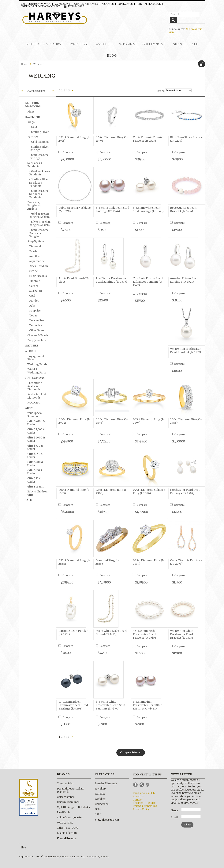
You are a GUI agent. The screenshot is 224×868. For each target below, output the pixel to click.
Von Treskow (65, 823)
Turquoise (36, 325)
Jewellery (78, 44)
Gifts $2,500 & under (36, 431)
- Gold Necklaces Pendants (40, 173)
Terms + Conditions (145, 806)
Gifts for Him (36, 487)
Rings (31, 112)
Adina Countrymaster (70, 818)
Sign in (26, 6)
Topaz (33, 316)
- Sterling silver (39, 132)
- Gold (33, 127)
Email (174, 818)
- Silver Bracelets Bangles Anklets (40, 224)
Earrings (33, 137)
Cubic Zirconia (38, 276)
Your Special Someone (35, 415)
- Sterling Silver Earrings (39, 148)
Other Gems (37, 330)
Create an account (47, 6)
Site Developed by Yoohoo (95, 857)
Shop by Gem (36, 241)
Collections (154, 44)
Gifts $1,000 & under (36, 439)
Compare (68, 152)
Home (24, 64)
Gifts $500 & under (35, 447)
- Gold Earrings (39, 142)
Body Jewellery (37, 340)
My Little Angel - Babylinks (73, 807)
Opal (32, 296)
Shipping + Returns (145, 803)
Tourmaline (37, 321)
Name (174, 811)
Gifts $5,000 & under (36, 423)
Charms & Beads (38, 335)
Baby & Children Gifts (37, 493)
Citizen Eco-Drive (68, 828)
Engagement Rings (36, 358)
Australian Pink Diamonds (37, 396)
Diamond (35, 246)
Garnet (34, 286)
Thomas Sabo (65, 784)
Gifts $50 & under (34, 480)
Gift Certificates (86, 4)
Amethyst (35, 256)
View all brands (67, 838)
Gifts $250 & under (35, 456)
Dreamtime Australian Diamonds (35, 386)
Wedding (127, 44)
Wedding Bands (37, 364)
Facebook (136, 785)
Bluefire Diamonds (43, 44)
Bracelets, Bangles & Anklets (34, 206)
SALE (194, 44)
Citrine (34, 271)
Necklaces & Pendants (35, 165)
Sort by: (161, 91)
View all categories (107, 820)
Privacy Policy (141, 809)
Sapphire (35, 311)
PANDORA (33, 403)
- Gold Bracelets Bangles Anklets (39, 215)
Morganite (36, 291)
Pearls (33, 251)
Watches (103, 44)
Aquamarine (37, 261)
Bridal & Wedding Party (37, 371)
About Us (108, 4)
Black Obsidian (39, 266)
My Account (62, 4)
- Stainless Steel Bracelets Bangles (39, 233)
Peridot (34, 301)
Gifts (177, 44)
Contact (138, 800)
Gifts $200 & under (35, 464)
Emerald (35, 281)
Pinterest (142, 785)
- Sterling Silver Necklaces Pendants (39, 183)
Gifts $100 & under (35, 472)
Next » (73, 91)
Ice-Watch (63, 812)
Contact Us (125, 4)
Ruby (32, 306)
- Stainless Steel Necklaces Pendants (39, 194)
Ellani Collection (67, 833)
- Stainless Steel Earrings (39, 157)
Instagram (148, 785)
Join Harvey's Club (149, 4)
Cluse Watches (66, 797)
